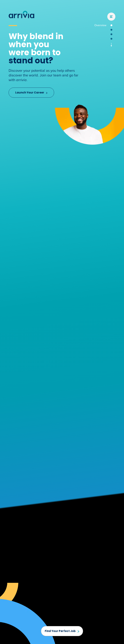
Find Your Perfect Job (62, 631)
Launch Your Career (31, 92)
